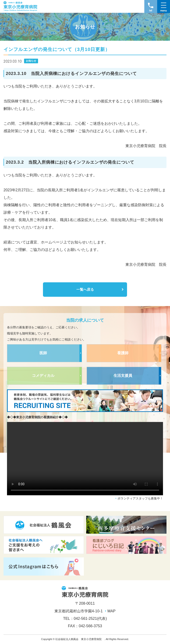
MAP (112, 611)
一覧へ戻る (85, 289)
